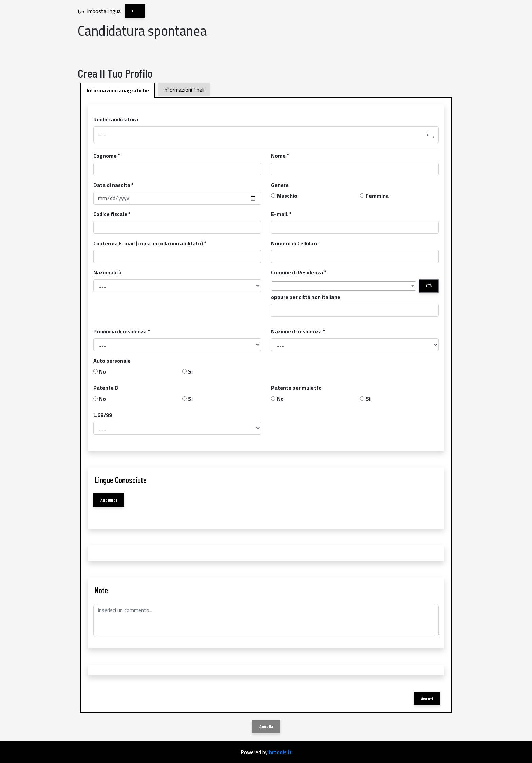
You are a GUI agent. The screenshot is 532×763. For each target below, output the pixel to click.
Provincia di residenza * (122, 331)
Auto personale (112, 361)
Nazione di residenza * (298, 331)
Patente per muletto (296, 388)
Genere (280, 185)
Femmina (377, 196)
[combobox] (344, 286)
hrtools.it (280, 752)
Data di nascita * (113, 185)
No (102, 371)
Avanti (427, 698)
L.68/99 (103, 415)
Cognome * (107, 156)
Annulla (266, 726)
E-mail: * (281, 214)
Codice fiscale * (112, 214)
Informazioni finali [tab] (184, 90)
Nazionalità (107, 272)
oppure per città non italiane (306, 297)
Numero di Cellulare (295, 243)
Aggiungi (109, 500)
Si (190, 371)
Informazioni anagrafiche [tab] (118, 90)
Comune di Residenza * (299, 272)
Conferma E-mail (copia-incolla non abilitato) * (150, 243)
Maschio (287, 196)
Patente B (106, 388)
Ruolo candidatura (116, 119)
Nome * (280, 156)
